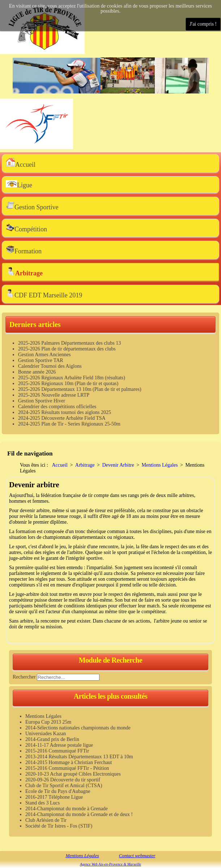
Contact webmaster (137, 856)
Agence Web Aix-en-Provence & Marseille (110, 864)
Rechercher (24, 677)
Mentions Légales (82, 856)
